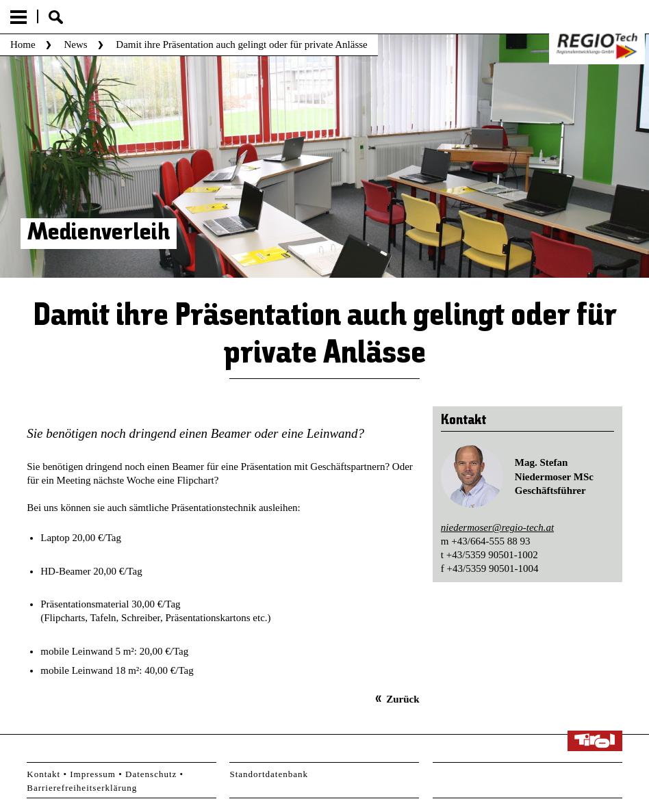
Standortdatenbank (268, 774)
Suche (56, 17)
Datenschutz (151, 774)
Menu (18, 17)
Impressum (93, 774)
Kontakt (43, 774)
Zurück (403, 699)
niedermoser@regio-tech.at (497, 527)
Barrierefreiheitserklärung (82, 788)
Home (23, 44)
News (75, 44)
